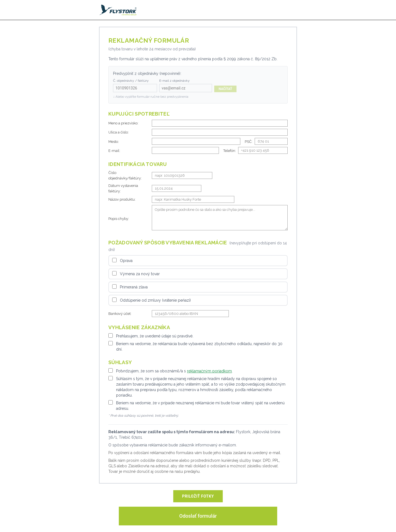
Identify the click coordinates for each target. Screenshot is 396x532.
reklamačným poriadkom (209, 371)
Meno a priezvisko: (123, 123)
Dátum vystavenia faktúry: (123, 188)
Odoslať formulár (198, 516)
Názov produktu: (122, 199)
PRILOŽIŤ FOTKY (198, 496)
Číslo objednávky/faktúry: (125, 175)
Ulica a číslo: (119, 132)
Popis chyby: (119, 219)
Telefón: (230, 151)
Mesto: (114, 142)
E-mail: (114, 151)
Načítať (225, 89)
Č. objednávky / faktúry (131, 81)
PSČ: (249, 142)
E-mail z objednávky (174, 81)
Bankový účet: (120, 314)
